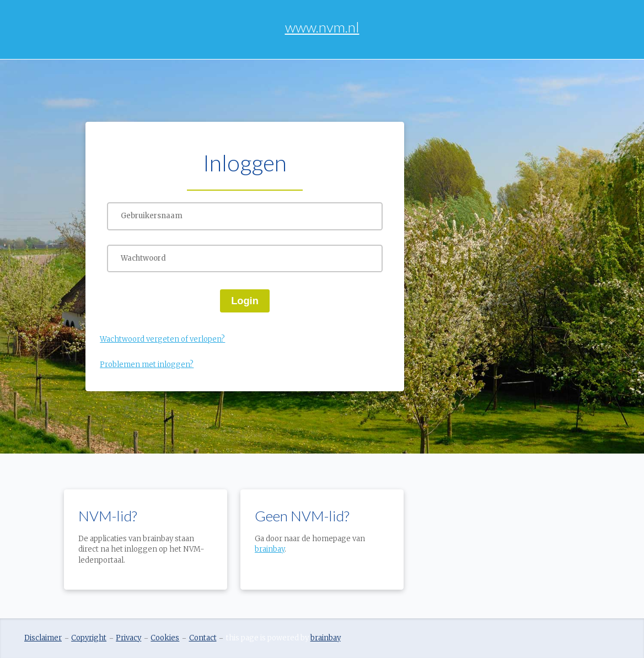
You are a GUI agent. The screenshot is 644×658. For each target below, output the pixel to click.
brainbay (270, 549)
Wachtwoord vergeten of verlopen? (162, 339)
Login (245, 301)
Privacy (128, 638)
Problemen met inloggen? (147, 365)
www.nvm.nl (322, 27)
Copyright (89, 638)
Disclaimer (43, 638)
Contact (203, 638)
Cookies (165, 638)
